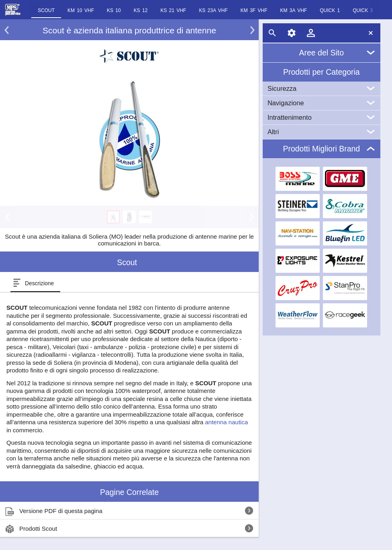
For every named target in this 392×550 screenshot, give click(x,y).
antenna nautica (226, 422)
